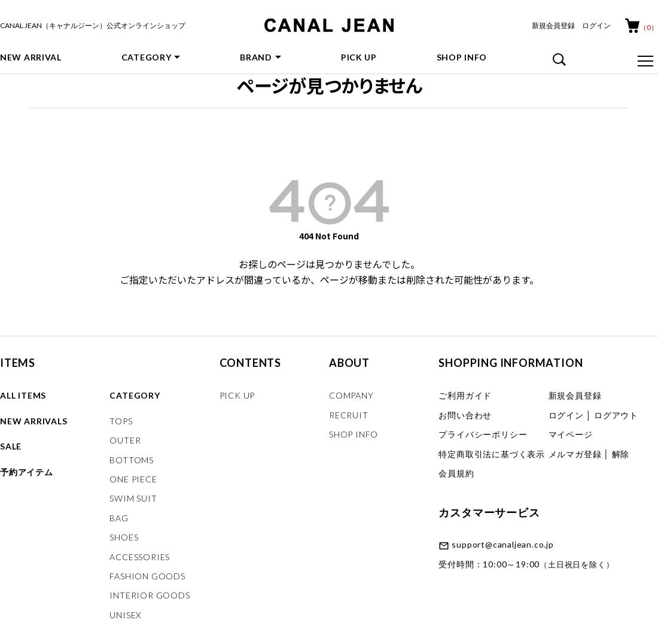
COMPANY (351, 395)
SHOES (124, 537)
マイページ (571, 434)
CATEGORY (147, 57)
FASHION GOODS (147, 576)
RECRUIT (349, 415)
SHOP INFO (462, 57)
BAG (119, 518)
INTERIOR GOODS (150, 595)
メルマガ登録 (575, 454)
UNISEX (125, 615)
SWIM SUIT (133, 498)
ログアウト (616, 415)
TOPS (121, 421)
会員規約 (456, 473)
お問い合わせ (465, 415)
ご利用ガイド (465, 395)
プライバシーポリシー (483, 434)
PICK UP (359, 57)
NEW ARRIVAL (31, 57)
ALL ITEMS (23, 395)
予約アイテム (27, 472)
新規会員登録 (553, 25)
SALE (11, 446)
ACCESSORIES (140, 557)
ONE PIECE (133, 479)
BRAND (256, 57)
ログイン (596, 25)
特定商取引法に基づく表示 (492, 454)
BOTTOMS (132, 460)
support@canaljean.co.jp (502, 544)
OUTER (125, 440)
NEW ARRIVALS (34, 421)
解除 (621, 454)
